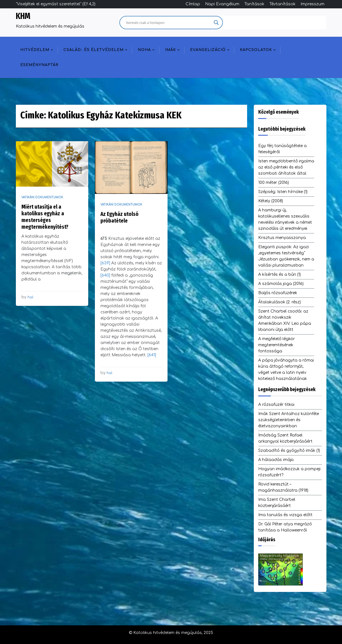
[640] (106, 275)
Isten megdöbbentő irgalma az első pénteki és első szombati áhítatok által (286, 167)
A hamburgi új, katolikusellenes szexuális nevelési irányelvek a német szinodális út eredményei (285, 219)
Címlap (193, 4)
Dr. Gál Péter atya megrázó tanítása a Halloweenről (285, 527)
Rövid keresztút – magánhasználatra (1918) (283, 487)
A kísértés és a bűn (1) (280, 275)
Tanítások (254, 4)
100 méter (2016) (274, 183)
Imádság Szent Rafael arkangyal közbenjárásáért (285, 438)
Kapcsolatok (256, 50)
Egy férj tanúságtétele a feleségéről (282, 149)
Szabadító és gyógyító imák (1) (289, 451)
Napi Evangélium (222, 4)
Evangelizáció (208, 50)
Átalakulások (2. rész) (280, 302)
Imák (170, 50)
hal (30, 297)
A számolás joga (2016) (281, 284)
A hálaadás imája (276, 460)
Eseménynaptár (39, 65)
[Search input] (169, 23)
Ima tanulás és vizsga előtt (285, 515)
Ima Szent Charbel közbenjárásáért (277, 503)
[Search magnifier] (216, 23)
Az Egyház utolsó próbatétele (120, 217)
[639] (106, 263)
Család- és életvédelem (94, 50)
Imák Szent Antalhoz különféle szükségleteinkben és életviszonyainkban (289, 420)
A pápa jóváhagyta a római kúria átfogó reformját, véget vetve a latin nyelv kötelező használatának (286, 369)
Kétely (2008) (271, 201)
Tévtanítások (282, 4)
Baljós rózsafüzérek (278, 293)
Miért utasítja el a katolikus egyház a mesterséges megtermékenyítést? (45, 217)
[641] (152, 355)
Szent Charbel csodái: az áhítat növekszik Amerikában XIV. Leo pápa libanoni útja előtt (285, 320)
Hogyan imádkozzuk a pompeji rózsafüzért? (289, 472)
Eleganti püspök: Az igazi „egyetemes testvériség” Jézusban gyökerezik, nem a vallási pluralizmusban (286, 256)
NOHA (144, 50)
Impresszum (313, 4)
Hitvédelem (35, 50)
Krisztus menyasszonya (282, 238)
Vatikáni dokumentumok (42, 197)
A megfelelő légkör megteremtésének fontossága (277, 345)
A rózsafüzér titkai (276, 405)
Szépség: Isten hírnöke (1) (283, 192)
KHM (23, 16)
